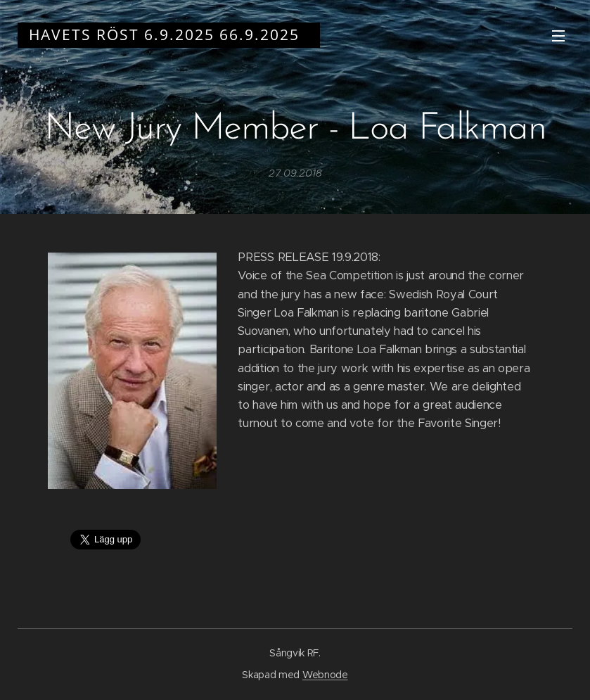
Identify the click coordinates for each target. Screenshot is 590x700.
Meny (558, 36)
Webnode (325, 675)
